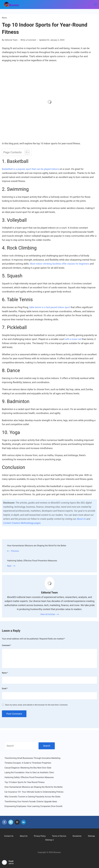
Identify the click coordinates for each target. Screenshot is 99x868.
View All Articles (48, 614)
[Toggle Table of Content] (26, 152)
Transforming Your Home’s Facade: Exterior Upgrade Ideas (31, 802)
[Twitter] (11, 822)
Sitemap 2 (49, 840)
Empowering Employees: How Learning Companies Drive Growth (34, 806)
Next (9, 566)
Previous (15, 551)
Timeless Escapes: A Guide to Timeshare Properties (28, 763)
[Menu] (95, 4)
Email (5, 689)
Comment (7, 645)
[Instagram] (17, 822)
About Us (81, 519)
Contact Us (9, 836)
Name (5, 673)
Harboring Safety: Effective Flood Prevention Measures (32, 561)
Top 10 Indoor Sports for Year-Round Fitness (24, 782)
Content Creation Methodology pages (22, 523)
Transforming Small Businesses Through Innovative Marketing (32, 758)
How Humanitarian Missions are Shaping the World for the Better (37, 546)
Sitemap (91, 836)
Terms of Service (59, 836)
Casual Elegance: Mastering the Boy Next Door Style (28, 768)
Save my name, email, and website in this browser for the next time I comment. (37, 705)
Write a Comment (28, 40)
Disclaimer (77, 836)
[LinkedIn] (24, 822)
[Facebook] (4, 822)
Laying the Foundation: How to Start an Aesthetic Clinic (29, 772)
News (4, 18)
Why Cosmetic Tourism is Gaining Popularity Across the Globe (32, 797)
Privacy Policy (40, 836)
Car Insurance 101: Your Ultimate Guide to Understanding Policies (34, 792)
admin (11, 864)
